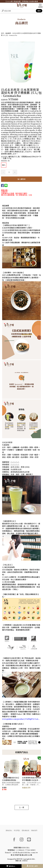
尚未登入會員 (33, 866)
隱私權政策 (26, 830)
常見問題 (17, 830)
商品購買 (8, 33)
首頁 (2, 33)
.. (35, 859)
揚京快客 (19, 859)
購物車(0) (11, 866)
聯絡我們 (34, 830)
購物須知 (9, 830)
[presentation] (5, 775)
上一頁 (22, 807)
